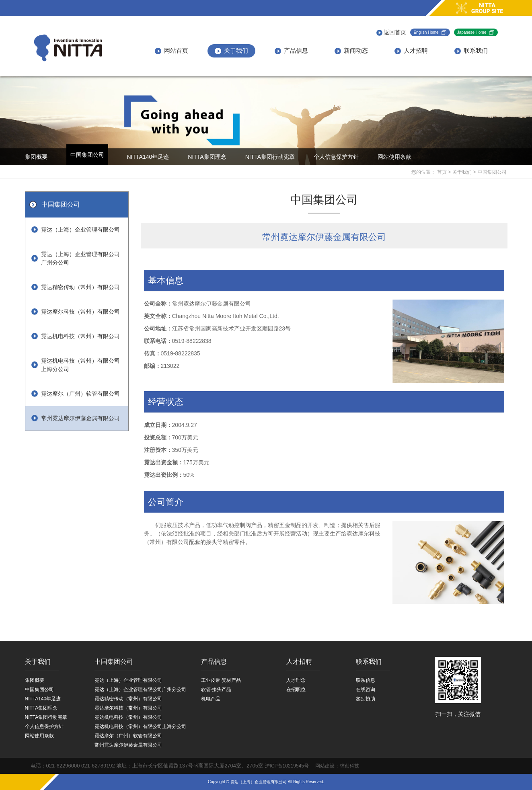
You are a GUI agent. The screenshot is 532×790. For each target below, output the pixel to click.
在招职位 (296, 690)
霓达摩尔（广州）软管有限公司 (80, 394)
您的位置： (423, 172)
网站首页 (172, 51)
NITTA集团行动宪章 (270, 157)
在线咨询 (366, 690)
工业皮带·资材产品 (221, 681)
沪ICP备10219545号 (287, 766)
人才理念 (296, 681)
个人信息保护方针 (336, 157)
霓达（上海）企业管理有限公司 (80, 230)
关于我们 (231, 51)
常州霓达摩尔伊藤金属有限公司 (80, 418)
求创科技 (349, 766)
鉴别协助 (366, 699)
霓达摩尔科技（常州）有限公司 (80, 312)
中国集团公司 (87, 155)
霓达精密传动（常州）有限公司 (80, 287)
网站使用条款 (394, 157)
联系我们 (471, 51)
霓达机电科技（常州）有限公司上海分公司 (80, 365)
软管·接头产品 (216, 690)
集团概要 (36, 157)
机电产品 (211, 699)
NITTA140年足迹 (148, 157)
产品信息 (291, 51)
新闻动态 (351, 51)
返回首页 (391, 32)
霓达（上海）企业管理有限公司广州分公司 (80, 258)
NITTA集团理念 (207, 157)
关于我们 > (464, 172)
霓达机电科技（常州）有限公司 (80, 336)
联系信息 (366, 681)
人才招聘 (411, 51)
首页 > (444, 172)
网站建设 (322, 766)
